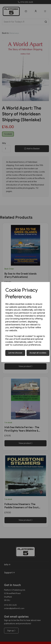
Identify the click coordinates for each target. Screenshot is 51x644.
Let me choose (15, 353)
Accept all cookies (38, 353)
